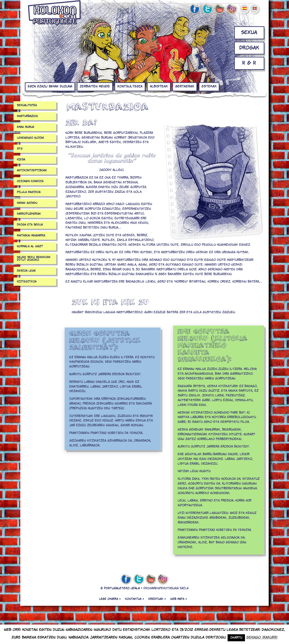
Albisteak (159, 87)
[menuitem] (244, 5)
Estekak (209, 87)
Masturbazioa (27, 116)
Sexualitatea (27, 105)
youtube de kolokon (219, 9)
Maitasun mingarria (31, 236)
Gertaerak (185, 87)
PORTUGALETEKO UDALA (122, 589)
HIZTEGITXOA (27, 282)
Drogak (249, 48)
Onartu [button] (236, 638)
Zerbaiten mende (95, 87)
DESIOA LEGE (26, 271)
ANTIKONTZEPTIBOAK (32, 170)
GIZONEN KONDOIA (30, 181)
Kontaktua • (134, 599)
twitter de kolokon (207, 9)
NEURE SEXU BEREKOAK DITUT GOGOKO (34, 259)
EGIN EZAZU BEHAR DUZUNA (50, 87)
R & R (249, 63)
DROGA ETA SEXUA (30, 225)
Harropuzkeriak (29, 214)
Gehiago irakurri (262, 638)
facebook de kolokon (195, 9)
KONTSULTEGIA (130, 87)
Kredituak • (157, 599)
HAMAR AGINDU (27, 203)
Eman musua (26, 127)
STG (20, 149)
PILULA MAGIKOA (29, 192)
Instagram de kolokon (232, 9)
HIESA (21, 160)
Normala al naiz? (30, 246)
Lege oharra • (110, 599)
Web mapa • (178, 599)
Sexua (249, 33)
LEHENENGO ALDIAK (31, 138)
